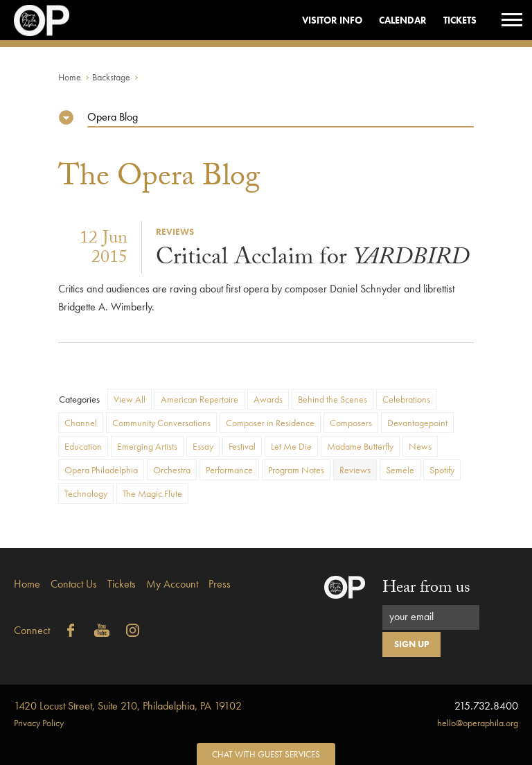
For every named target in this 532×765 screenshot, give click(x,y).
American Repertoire (199, 399)
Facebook (71, 631)
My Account (172, 584)
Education (83, 446)
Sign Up (411, 644)
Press (220, 584)
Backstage (111, 77)
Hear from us (426, 589)
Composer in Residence (270, 423)
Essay (203, 446)
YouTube (102, 631)
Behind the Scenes (332, 399)
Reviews (355, 470)
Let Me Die (291, 446)
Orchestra (172, 470)
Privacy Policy (39, 723)
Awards (268, 399)
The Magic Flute (152, 493)
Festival (242, 446)
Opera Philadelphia (101, 470)
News (420, 446)
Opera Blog (113, 117)
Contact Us (74, 584)
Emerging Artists (147, 446)
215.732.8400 (486, 706)
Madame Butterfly (360, 446)
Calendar (403, 20)
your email (411, 616)
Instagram (133, 631)
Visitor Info (332, 20)
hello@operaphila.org (478, 723)
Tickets (460, 20)
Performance (229, 470)
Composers (351, 423)
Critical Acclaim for (312, 260)
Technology (86, 493)
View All (130, 399)
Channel (81, 423)
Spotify (442, 470)
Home (70, 77)
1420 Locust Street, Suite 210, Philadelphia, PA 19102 (128, 706)
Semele (400, 470)
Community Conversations (161, 423)
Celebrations (406, 399)
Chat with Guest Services (266, 754)
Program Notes (296, 470)
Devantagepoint (417, 423)
